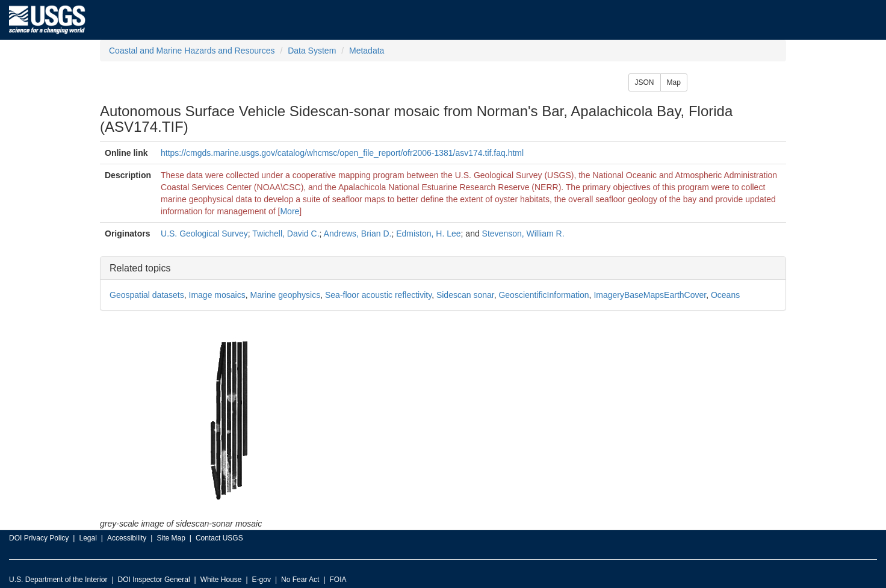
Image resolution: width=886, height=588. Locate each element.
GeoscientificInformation (544, 295)
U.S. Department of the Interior (58, 580)
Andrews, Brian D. (358, 234)
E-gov (262, 580)
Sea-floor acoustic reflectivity (378, 295)
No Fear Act (300, 580)
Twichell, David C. (286, 234)
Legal (88, 538)
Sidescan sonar (465, 295)
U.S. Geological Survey (204, 234)
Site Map (171, 538)
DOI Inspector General (154, 580)
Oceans (725, 295)
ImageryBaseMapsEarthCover (650, 295)
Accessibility (127, 538)
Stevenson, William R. (523, 234)
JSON (645, 82)
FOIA (338, 580)
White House (221, 580)
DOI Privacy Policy (39, 538)
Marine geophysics (285, 295)
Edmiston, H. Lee (428, 234)
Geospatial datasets (147, 295)
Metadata (367, 51)
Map (674, 82)
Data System (312, 51)
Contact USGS (219, 538)
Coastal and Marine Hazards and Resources (192, 51)
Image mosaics (217, 295)
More (290, 211)
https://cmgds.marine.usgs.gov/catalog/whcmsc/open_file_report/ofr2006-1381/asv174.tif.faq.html (342, 153)
